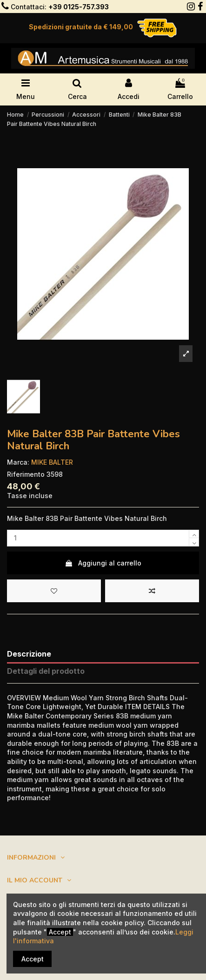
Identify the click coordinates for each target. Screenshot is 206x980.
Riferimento (26, 474)
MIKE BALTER (52, 462)
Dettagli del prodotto (46, 671)
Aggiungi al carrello (103, 563)
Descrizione (29, 654)
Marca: (18, 462)
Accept (33, 959)
